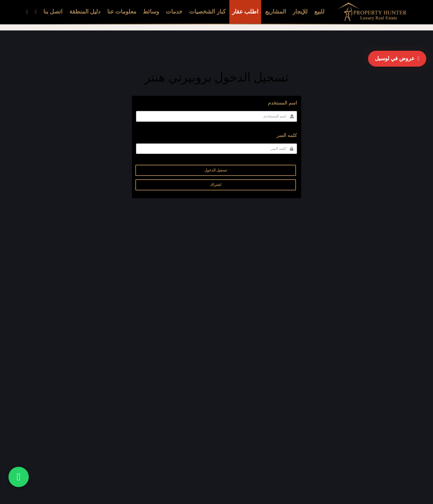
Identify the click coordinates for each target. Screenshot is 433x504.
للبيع (319, 12)
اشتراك (216, 185)
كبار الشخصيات (207, 12)
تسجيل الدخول (216, 170)
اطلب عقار (245, 12)
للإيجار (300, 12)
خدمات (174, 12)
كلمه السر (287, 135)
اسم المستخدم (282, 103)
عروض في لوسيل (397, 58)
